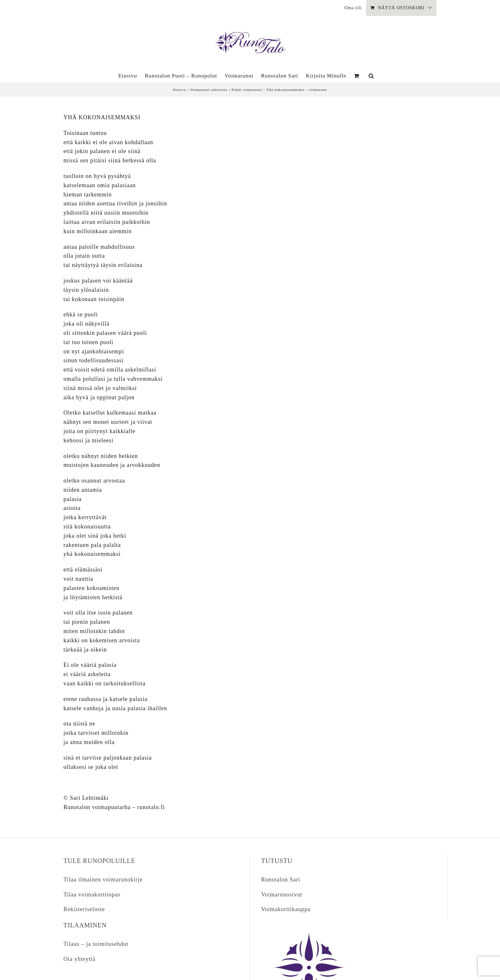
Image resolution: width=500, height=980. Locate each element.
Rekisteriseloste (84, 909)
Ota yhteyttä (79, 959)
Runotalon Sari (281, 880)
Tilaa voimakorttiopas (92, 895)
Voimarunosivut (282, 895)
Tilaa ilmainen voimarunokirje (103, 880)
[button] (371, 76)
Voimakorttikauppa (286, 909)
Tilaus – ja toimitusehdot (96, 944)
